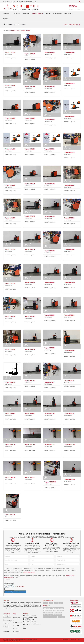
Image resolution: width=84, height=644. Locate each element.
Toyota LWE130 (9, 444)
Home (66, 25)
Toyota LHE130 (29, 444)
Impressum (65, 642)
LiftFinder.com (17, 643)
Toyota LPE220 (69, 83)
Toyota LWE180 (9, 382)
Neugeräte (6, 14)
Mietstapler (26, 14)
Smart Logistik (16, 14)
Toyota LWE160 (49, 413)
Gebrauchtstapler (38, 14)
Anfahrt (17, 630)
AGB (79, 642)
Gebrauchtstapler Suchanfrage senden (15, 594)
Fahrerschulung (57, 14)
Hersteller (13, 30)
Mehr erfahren (12, 610)
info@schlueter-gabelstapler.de (26, 2)
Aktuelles (17, 633)
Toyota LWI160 (49, 382)
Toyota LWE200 (29, 216)
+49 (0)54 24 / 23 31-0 (10, 2)
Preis (18, 30)
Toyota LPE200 (49, 216)
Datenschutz (73, 642)
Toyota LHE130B (50, 482)
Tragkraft (23, 30)
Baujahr (28, 30)
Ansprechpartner (18, 624)
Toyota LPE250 (9, 52)
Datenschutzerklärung (29, 574)
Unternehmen (68, 14)
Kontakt (5, 19)
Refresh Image (20, 588)
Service (48, 14)
